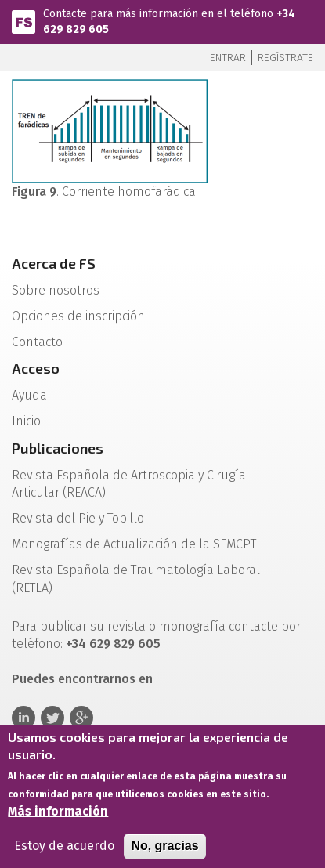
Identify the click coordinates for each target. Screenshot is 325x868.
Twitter (52, 718)
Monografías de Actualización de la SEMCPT (134, 544)
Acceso (36, 368)
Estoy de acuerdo (64, 852)
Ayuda (29, 395)
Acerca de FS (54, 263)
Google (81, 718)
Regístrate (285, 58)
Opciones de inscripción (78, 316)
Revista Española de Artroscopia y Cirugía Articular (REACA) (129, 484)
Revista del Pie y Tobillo (78, 518)
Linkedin (23, 718)
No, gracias (164, 852)
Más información (58, 817)
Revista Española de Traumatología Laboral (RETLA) (136, 579)
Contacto (37, 342)
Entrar (228, 58)
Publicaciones (58, 448)
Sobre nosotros (56, 290)
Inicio (26, 421)
